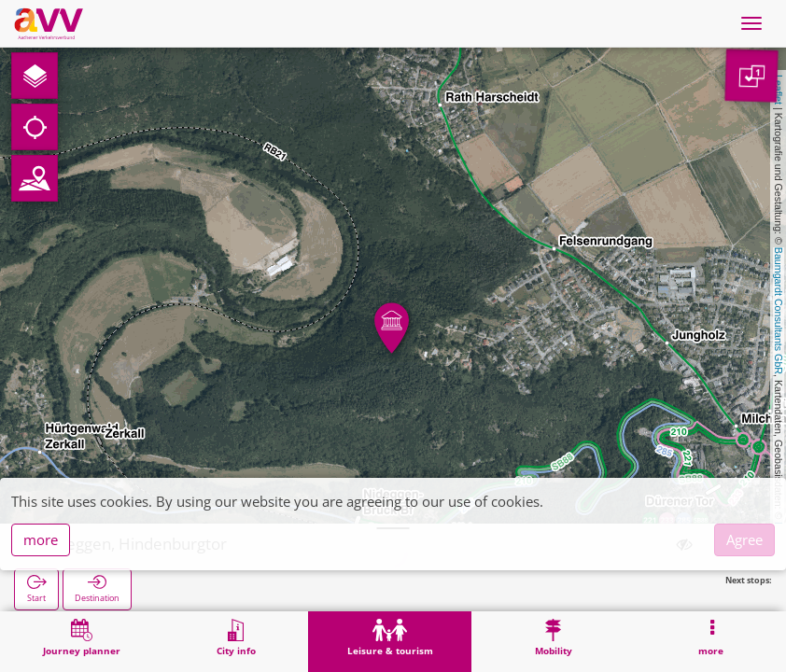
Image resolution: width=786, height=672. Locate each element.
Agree (744, 539)
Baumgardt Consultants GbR (779, 311)
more (41, 539)
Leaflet (779, 90)
